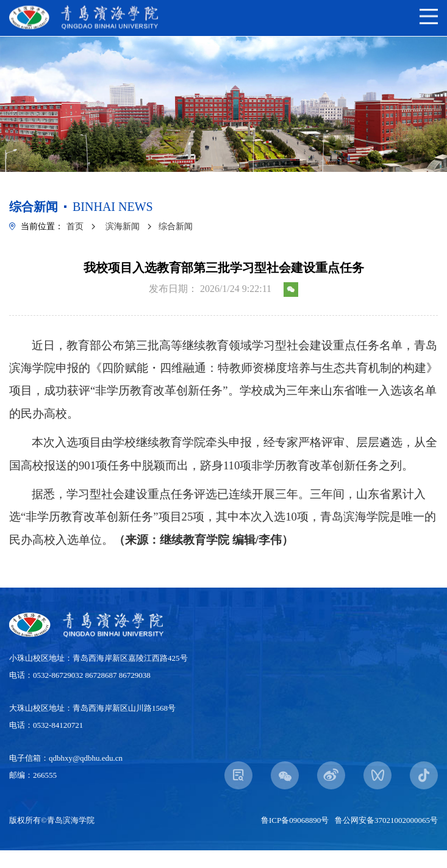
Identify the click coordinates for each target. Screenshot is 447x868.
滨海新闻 (123, 226)
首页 (75, 226)
